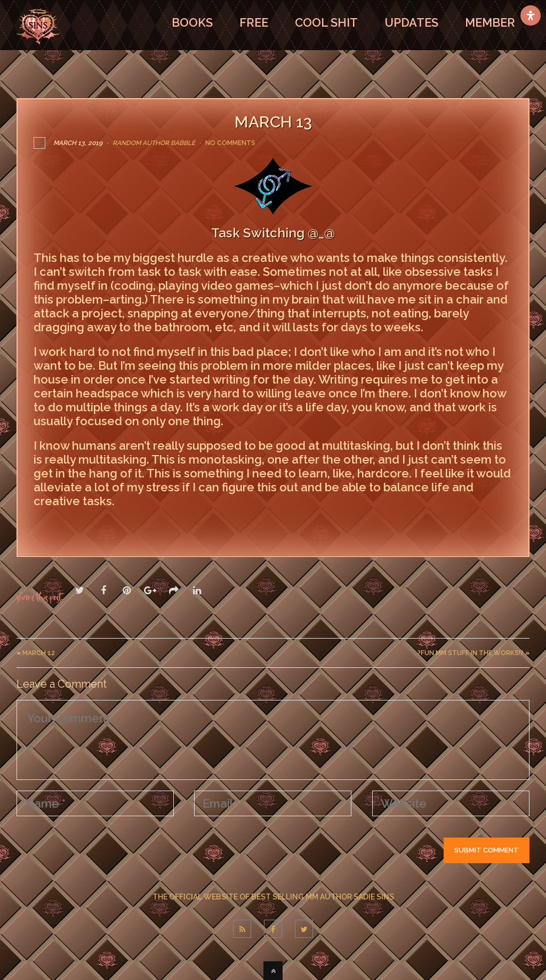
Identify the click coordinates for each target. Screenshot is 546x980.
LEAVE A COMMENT (85, 524)
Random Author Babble (154, 143)
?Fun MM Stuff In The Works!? (471, 652)
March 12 (39, 652)
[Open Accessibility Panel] (531, 15)
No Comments (230, 143)
